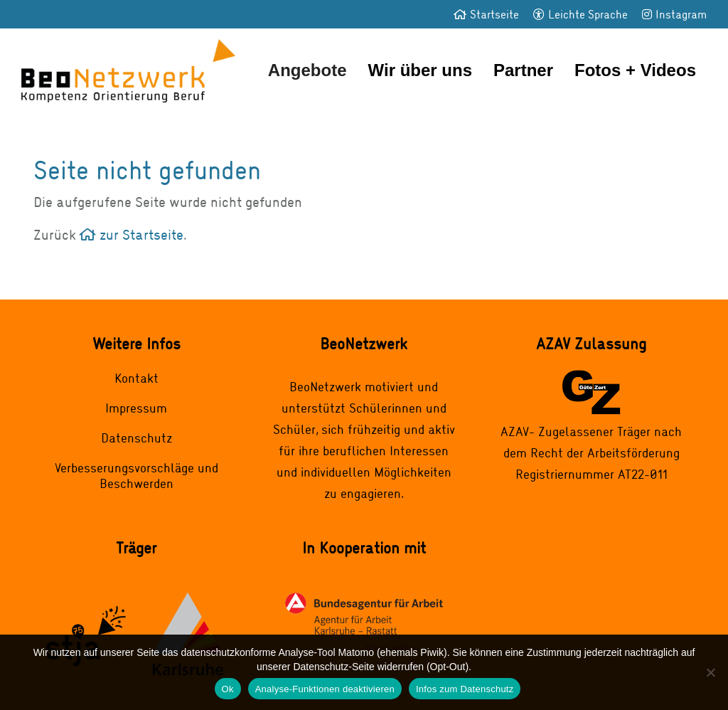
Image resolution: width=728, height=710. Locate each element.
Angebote (307, 70)
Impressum (136, 408)
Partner (523, 70)
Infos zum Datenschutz (465, 689)
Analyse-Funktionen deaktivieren (325, 689)
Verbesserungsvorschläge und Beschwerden (136, 475)
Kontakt (136, 378)
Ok (228, 689)
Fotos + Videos (635, 70)
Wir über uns (420, 70)
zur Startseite (132, 234)
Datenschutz (136, 438)
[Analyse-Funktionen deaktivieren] (710, 672)
